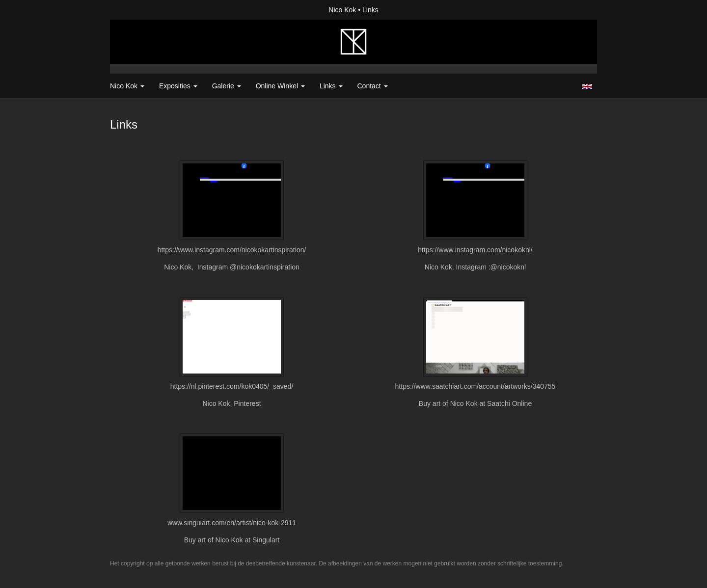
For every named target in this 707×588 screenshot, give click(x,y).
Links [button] (331, 86)
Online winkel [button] (280, 86)
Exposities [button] (178, 86)
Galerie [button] (227, 86)
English (587, 86)
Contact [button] (373, 86)
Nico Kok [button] (127, 86)
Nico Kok (342, 10)
